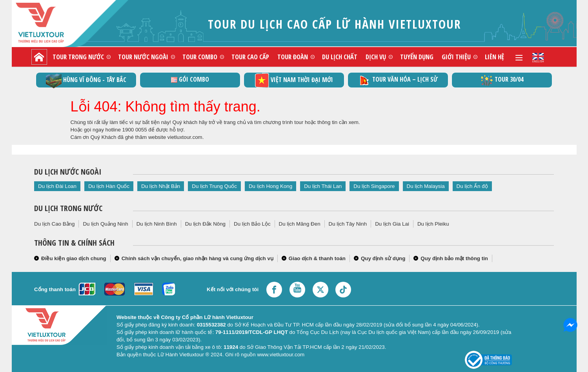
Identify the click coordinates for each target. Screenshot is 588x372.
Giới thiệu (456, 57)
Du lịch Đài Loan (57, 186)
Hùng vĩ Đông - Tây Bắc (86, 80)
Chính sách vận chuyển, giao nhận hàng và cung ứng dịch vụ (198, 258)
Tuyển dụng (417, 57)
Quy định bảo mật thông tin (454, 258)
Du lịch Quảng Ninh (105, 224)
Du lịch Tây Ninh (348, 224)
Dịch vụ (376, 57)
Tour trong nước (78, 57)
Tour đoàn (293, 57)
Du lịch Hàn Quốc (109, 186)
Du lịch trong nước (68, 208)
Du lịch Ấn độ (472, 186)
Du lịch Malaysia (426, 186)
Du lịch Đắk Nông (205, 224)
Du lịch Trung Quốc (214, 186)
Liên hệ (494, 57)
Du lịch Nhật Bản (161, 186)
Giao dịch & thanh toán (317, 258)
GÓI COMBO (190, 79)
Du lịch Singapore (374, 186)
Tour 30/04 (502, 80)
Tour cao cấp (250, 57)
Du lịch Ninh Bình (157, 224)
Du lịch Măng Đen (300, 224)
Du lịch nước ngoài (68, 172)
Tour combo (200, 57)
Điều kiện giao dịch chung (74, 258)
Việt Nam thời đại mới (294, 80)
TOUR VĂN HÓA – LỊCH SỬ (398, 80)
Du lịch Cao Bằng (54, 224)
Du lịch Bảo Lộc (252, 224)
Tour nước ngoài (143, 57)
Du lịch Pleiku (433, 224)
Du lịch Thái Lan (323, 186)
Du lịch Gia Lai (392, 224)
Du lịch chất (340, 57)
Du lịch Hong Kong (270, 186)
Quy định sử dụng (383, 258)
